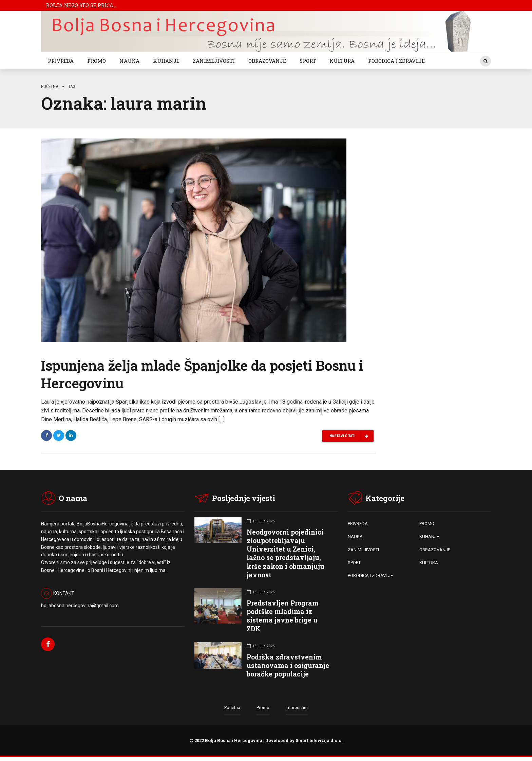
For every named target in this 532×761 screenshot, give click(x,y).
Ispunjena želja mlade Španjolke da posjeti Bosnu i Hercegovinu (202, 374)
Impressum (297, 708)
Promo (263, 708)
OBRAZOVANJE (267, 61)
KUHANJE (166, 61)
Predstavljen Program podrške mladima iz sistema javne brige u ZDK (283, 616)
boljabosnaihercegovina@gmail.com (80, 606)
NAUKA (129, 61)
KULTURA (342, 61)
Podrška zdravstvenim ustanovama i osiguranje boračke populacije (288, 666)
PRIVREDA (61, 61)
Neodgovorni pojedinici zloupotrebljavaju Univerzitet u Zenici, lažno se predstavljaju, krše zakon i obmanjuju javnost (286, 554)
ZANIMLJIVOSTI (214, 61)
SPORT (308, 61)
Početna (50, 86)
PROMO (97, 61)
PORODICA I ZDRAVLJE (396, 61)
